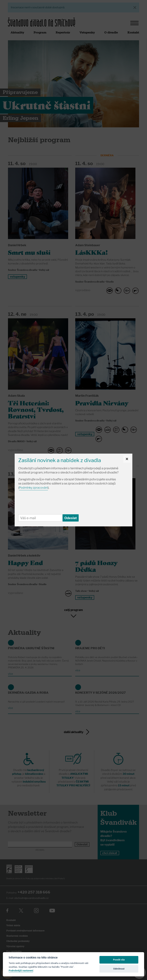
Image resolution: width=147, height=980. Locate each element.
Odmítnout (119, 969)
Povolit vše (119, 960)
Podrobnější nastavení (21, 970)
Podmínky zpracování (33, 488)
